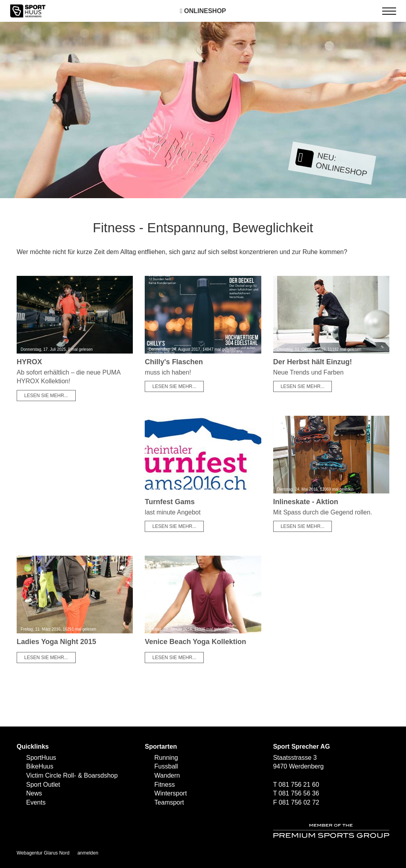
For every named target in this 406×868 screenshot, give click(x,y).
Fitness (165, 785)
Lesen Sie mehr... (46, 396)
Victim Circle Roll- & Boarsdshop (72, 775)
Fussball (166, 766)
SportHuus (41, 758)
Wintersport (170, 793)
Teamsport (169, 802)
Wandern (167, 775)
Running (166, 758)
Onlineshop (203, 11)
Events (36, 802)
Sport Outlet (43, 785)
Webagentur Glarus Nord (43, 853)
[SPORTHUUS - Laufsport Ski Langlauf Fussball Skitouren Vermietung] (28, 11)
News (34, 793)
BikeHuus (40, 766)
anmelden (88, 853)
